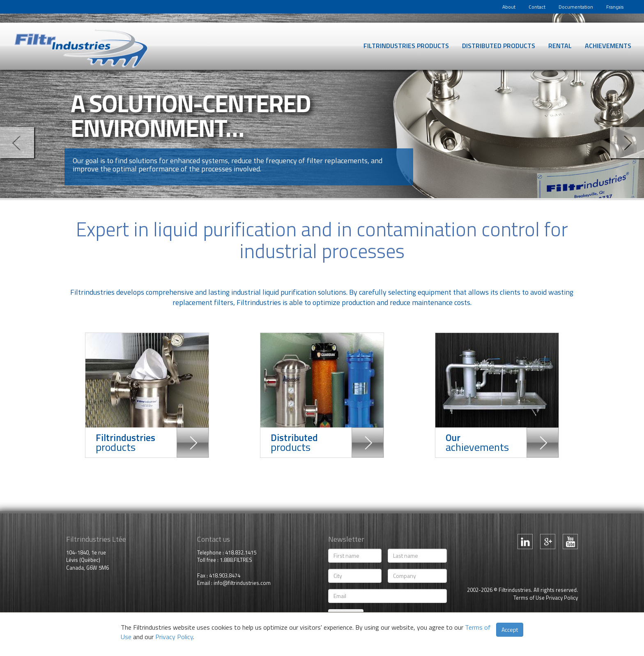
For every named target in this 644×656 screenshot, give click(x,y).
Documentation (576, 7)
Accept (510, 629)
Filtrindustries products (406, 46)
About (509, 7)
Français (615, 7)
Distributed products (499, 46)
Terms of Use (529, 598)
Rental (560, 46)
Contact (537, 7)
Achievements (608, 46)
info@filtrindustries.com (242, 583)
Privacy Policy (562, 598)
